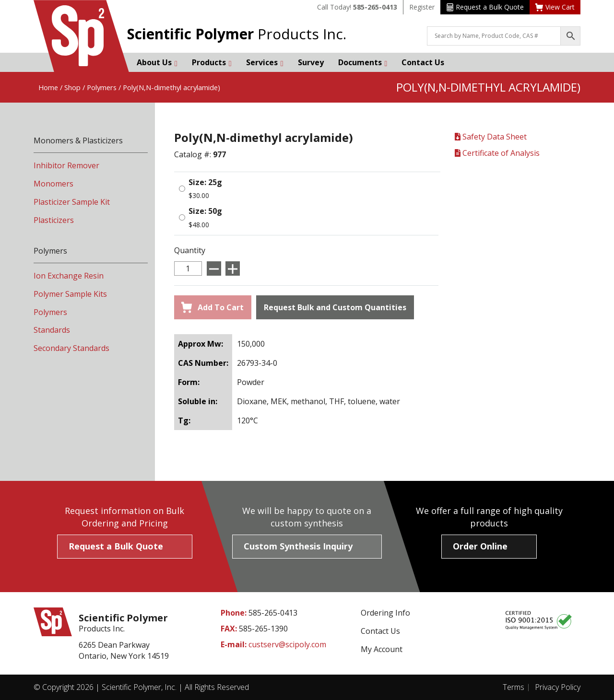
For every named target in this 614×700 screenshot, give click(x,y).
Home (48, 87)
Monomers (53, 184)
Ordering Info (385, 613)
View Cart (555, 7)
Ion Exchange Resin (69, 276)
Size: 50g (205, 211)
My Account (382, 649)
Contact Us (423, 62)
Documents (363, 62)
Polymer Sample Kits (70, 294)
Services (265, 62)
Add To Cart (213, 307)
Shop (72, 87)
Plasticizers (54, 220)
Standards (52, 330)
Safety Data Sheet (491, 137)
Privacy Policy (558, 687)
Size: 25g (205, 182)
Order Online (480, 546)
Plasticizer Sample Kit (72, 202)
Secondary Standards (71, 348)
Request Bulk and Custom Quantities (335, 307)
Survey (311, 62)
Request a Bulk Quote (485, 7)
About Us (157, 62)
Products (212, 62)
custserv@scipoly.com (287, 644)
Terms (514, 687)
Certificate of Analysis (497, 153)
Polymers (102, 87)
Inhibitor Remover (66, 165)
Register (422, 7)
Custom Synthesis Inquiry (298, 546)
